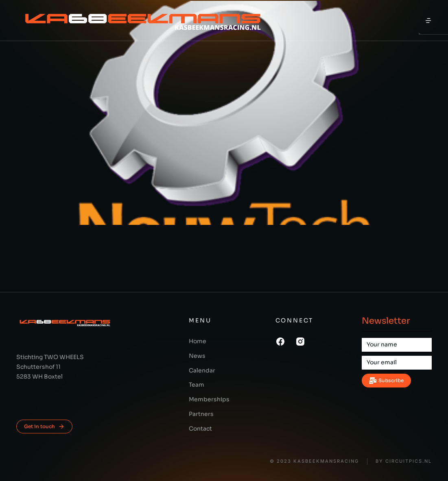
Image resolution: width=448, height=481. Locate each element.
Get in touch (44, 427)
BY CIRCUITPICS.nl (404, 461)
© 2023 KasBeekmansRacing (314, 461)
